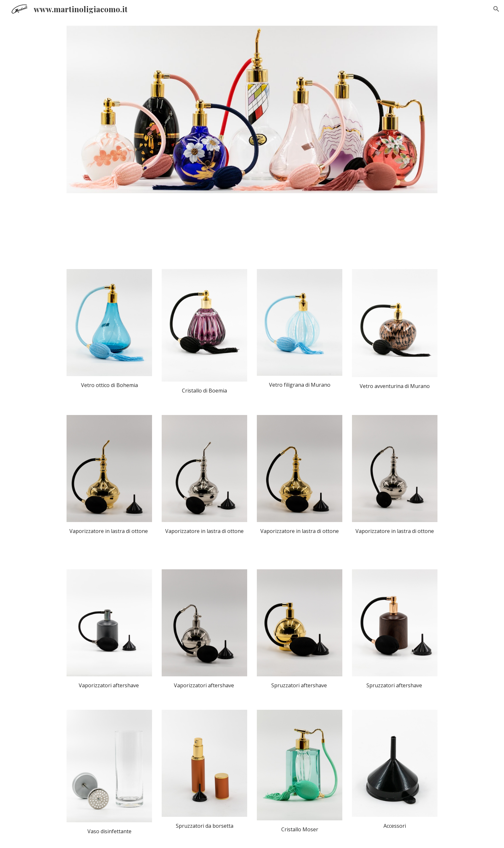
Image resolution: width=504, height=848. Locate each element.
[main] (109, 385)
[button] (496, 9)
